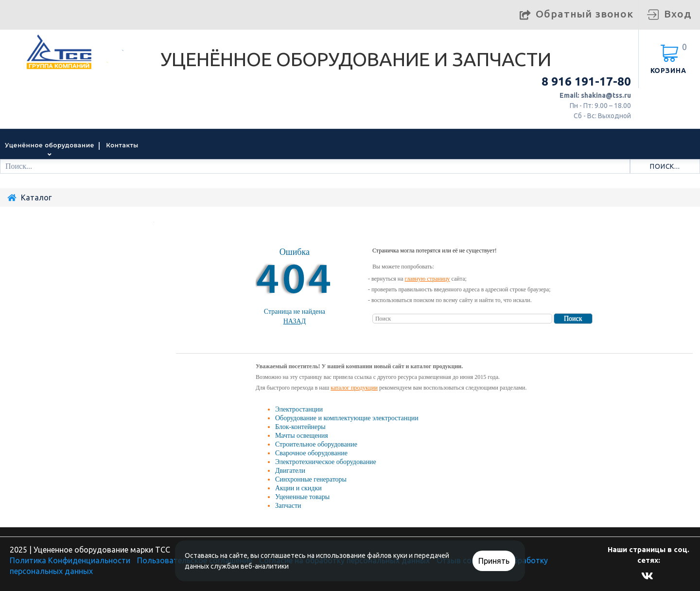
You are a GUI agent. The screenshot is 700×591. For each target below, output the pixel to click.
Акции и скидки (298, 488)
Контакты (122, 145)
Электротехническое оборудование (326, 462)
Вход (678, 14)
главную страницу (428, 279)
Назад (295, 321)
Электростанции (299, 409)
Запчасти (288, 506)
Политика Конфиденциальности (70, 560)
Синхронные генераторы (311, 479)
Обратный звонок (585, 14)
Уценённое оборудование (50, 145)
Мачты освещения (302, 436)
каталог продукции (354, 388)
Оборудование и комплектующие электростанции (347, 418)
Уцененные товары (302, 497)
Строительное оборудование (316, 444)
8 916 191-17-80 (586, 81)
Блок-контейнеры (300, 427)
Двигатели (290, 471)
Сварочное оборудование (311, 453)
